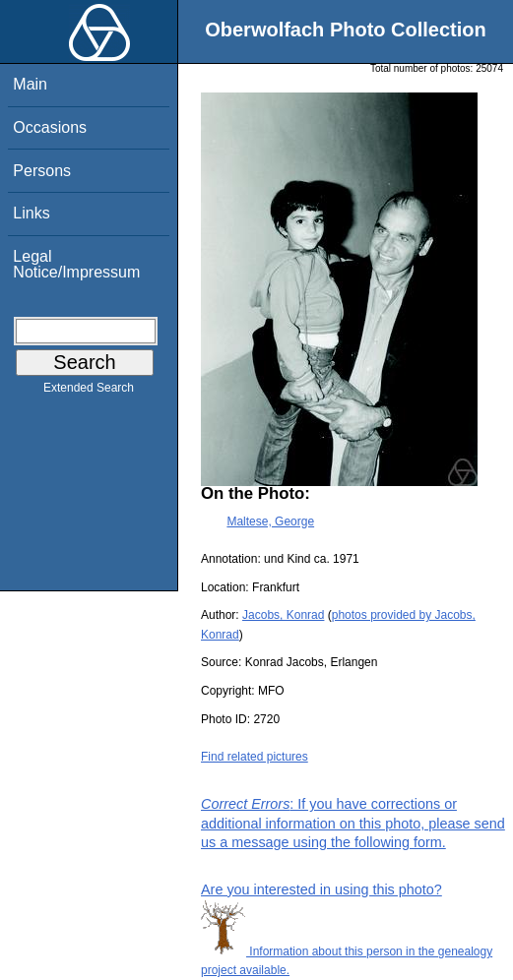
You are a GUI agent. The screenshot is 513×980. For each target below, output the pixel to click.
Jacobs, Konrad (283, 615)
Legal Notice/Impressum (76, 264)
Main (30, 84)
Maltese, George (270, 521)
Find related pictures (255, 757)
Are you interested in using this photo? (321, 889)
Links (31, 213)
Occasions (50, 127)
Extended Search (89, 392)
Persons (42, 171)
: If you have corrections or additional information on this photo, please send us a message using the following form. (353, 823)
